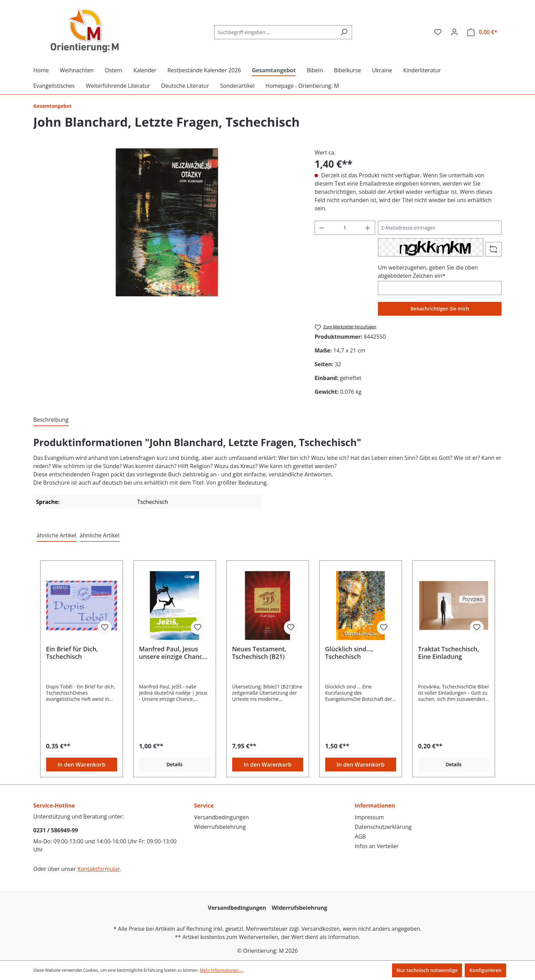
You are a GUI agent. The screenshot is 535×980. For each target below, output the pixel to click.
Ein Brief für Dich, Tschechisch (72, 653)
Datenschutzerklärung (383, 827)
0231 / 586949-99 (56, 830)
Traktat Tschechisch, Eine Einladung (449, 653)
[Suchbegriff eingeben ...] (275, 32)
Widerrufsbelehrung (220, 827)
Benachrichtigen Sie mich (440, 309)
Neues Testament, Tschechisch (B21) (259, 653)
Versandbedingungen (221, 817)
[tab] (51, 420)
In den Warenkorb (81, 765)
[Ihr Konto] (454, 32)
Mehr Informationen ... (222, 970)
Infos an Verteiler (377, 846)
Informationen (375, 805)
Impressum (369, 817)
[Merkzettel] (438, 32)
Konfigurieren (485, 970)
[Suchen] (344, 32)
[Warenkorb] (482, 32)
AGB (360, 836)
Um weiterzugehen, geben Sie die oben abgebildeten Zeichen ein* (428, 272)
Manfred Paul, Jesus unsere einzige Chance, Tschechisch (173, 653)
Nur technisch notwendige (427, 970)
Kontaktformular (99, 869)
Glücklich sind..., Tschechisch (349, 653)
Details (174, 764)
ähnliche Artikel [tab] (57, 535)
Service (204, 805)
